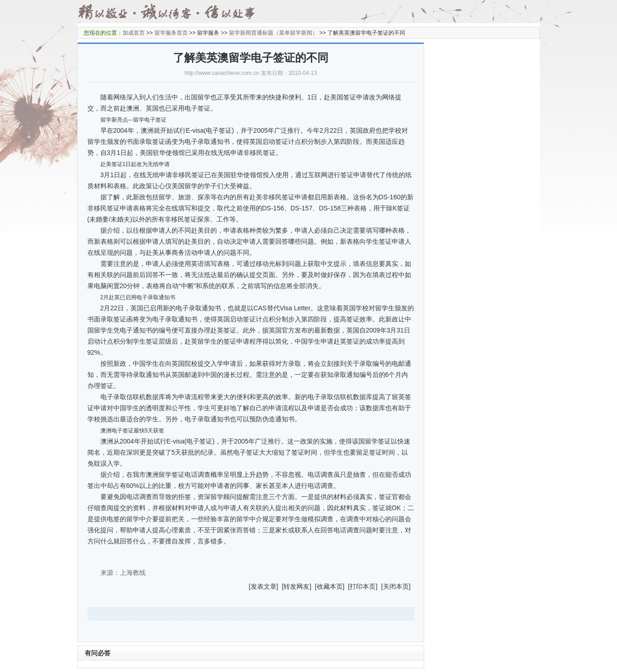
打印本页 (363, 586)
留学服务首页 (171, 33)
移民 (185, 175)
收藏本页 (330, 586)
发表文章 (264, 586)
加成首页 (134, 33)
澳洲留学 (159, 475)
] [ (280, 586)
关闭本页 (396, 586)
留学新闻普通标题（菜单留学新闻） (273, 33)
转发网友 (296, 586)
